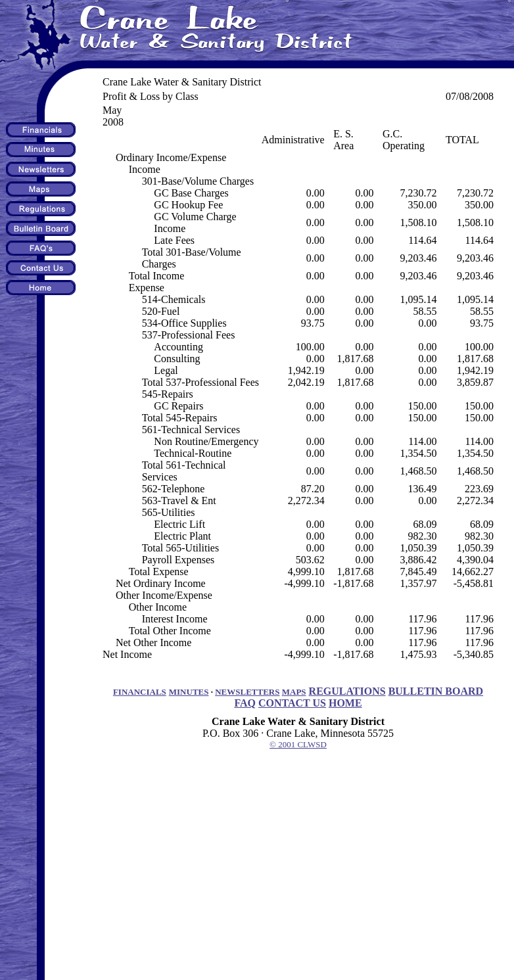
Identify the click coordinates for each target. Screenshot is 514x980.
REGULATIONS (347, 691)
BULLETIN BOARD (436, 691)
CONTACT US (292, 703)
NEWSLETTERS (247, 692)
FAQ (245, 703)
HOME (345, 703)
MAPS (294, 692)
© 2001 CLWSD (298, 744)
